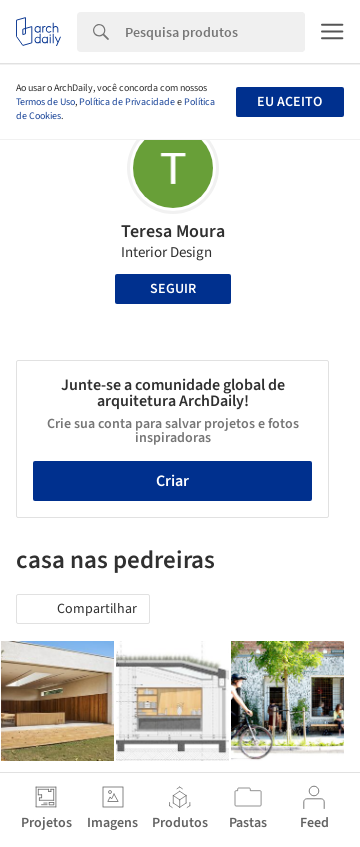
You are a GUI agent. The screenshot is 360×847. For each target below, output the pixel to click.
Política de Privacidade (127, 102)
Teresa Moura (173, 231)
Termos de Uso (45, 102)
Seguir (173, 289)
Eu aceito (289, 102)
